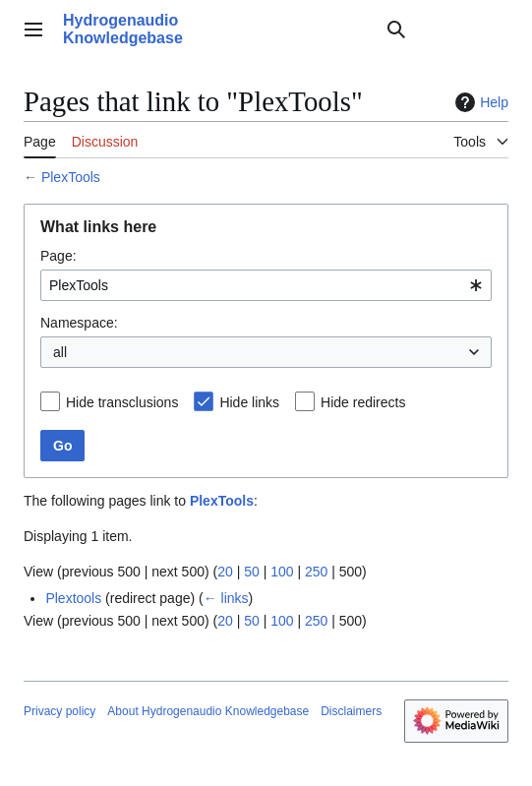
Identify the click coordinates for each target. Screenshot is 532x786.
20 (225, 572)
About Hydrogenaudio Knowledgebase (208, 711)
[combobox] (266, 285)
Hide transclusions (122, 402)
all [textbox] (60, 352)
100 (282, 572)
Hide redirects (363, 402)
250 (316, 572)
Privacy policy (59, 711)
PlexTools (71, 177)
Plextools (73, 598)
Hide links (249, 402)
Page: (59, 256)
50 (252, 572)
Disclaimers (351, 711)
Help (479, 102)
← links (226, 598)
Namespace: (79, 323)
